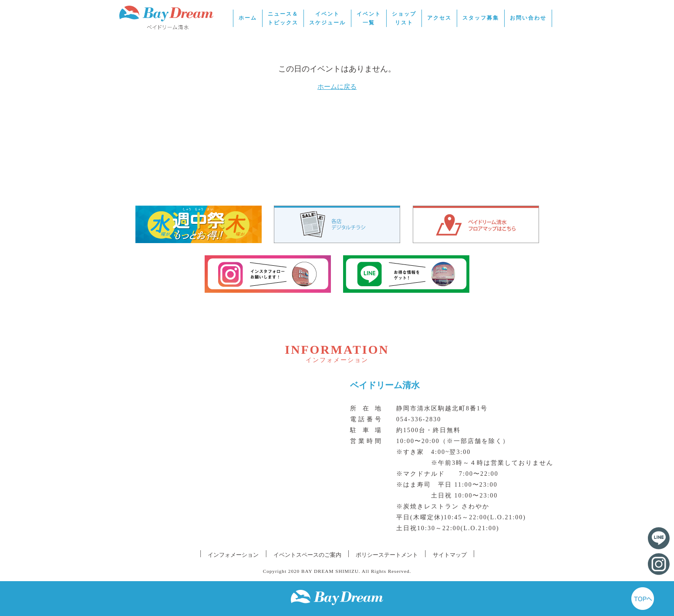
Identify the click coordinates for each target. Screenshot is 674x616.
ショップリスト (404, 18)
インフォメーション (233, 555)
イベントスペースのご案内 (307, 555)
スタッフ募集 (481, 18)
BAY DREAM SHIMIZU (330, 571)
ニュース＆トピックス (283, 18)
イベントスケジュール (327, 18)
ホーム (248, 18)
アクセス (439, 18)
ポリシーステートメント (387, 555)
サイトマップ (450, 555)
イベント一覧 (369, 18)
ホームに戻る (337, 87)
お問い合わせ (528, 18)
